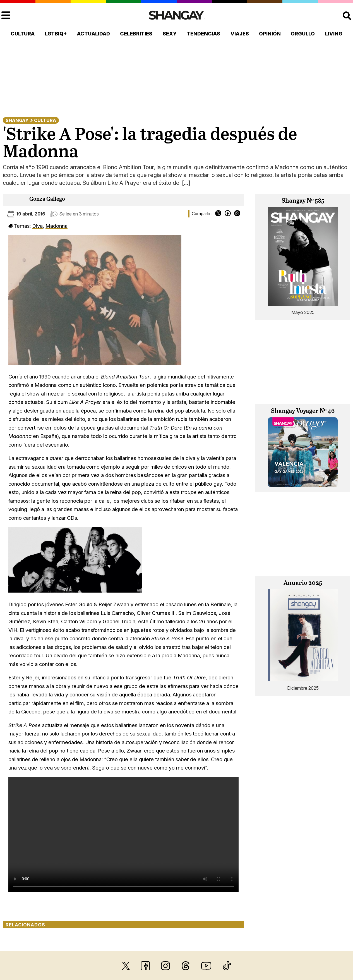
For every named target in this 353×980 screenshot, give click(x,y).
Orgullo (303, 34)
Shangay (17, 120)
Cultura (23, 34)
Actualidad (93, 34)
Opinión (270, 34)
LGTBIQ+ (56, 34)
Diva (37, 226)
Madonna (57, 226)
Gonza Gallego (47, 199)
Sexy (170, 34)
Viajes (240, 34)
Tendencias (203, 34)
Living (334, 34)
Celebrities (136, 34)
